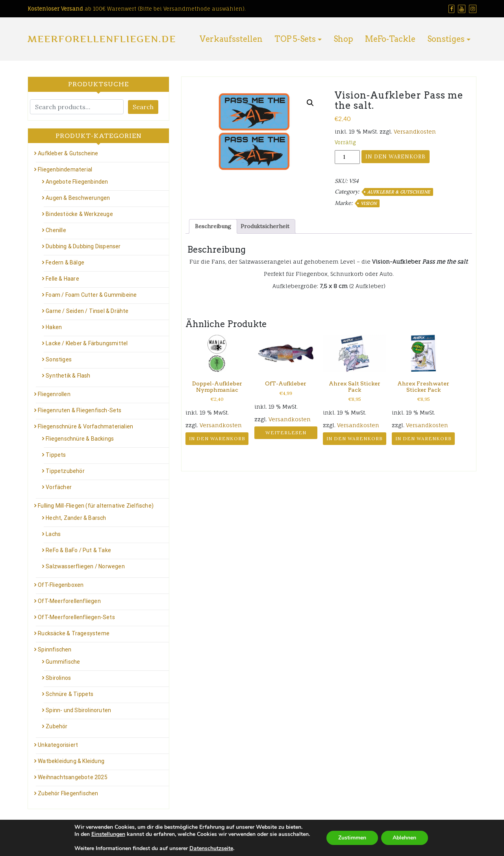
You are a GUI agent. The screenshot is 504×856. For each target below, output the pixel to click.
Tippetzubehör (65, 471)
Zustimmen (352, 838)
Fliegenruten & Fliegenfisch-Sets (80, 410)
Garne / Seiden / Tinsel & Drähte (87, 311)
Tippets (56, 455)
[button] (310, 103)
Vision (369, 203)
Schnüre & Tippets (69, 694)
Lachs (53, 534)
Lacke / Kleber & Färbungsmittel (87, 343)
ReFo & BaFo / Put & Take (78, 550)
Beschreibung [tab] (213, 226)
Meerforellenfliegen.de (102, 39)
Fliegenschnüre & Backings (80, 439)
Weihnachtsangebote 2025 (73, 777)
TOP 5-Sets (295, 39)
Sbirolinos (58, 678)
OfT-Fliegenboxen (61, 585)
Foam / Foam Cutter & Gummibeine (91, 295)
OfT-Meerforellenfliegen (69, 601)
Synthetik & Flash (68, 376)
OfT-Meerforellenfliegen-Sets (76, 617)
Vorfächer (59, 487)
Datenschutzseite (211, 848)
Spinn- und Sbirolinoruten (78, 710)
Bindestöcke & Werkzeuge (79, 214)
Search (143, 107)
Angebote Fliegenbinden (77, 182)
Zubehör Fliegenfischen (68, 793)
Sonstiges (446, 39)
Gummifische (63, 662)
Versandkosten (415, 131)
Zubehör (57, 726)
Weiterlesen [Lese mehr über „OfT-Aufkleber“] (286, 433)
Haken (54, 327)
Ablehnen (405, 838)
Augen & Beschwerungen (78, 198)
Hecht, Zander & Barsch (76, 518)
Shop (343, 39)
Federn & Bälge (65, 262)
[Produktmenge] (347, 157)
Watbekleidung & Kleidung (71, 761)
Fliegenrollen (54, 394)
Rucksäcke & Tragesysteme (74, 633)
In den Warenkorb (396, 157)
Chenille (56, 230)
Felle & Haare (62, 279)
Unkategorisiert (58, 745)
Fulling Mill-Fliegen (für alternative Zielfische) (96, 506)
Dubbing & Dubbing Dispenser (83, 246)
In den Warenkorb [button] (217, 438)
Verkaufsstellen (231, 39)
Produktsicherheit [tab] (265, 226)
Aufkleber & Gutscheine (399, 192)
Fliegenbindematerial (65, 169)
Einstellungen (108, 834)
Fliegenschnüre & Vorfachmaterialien (85, 426)
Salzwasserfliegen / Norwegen (85, 566)
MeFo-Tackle (390, 39)
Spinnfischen (55, 649)
